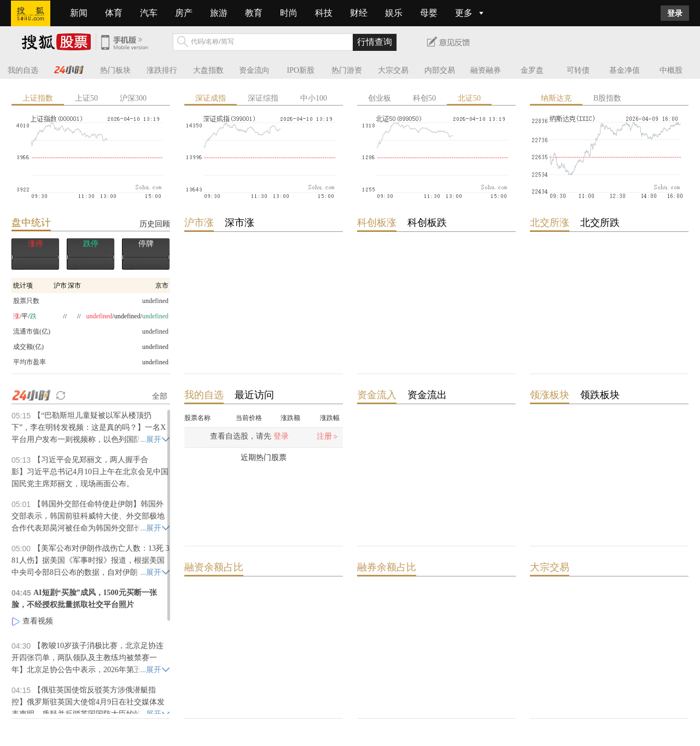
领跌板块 (600, 395)
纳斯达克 (556, 98)
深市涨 (240, 223)
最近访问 (254, 395)
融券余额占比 (387, 567)
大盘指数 (208, 70)
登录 (675, 13)
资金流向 (254, 70)
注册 (324, 436)
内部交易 (440, 70)
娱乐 (394, 13)
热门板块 (115, 70)
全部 (160, 396)
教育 (254, 13)
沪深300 (133, 98)
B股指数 (607, 98)
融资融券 (486, 70)
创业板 (380, 98)
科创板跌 (427, 223)
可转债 (578, 70)
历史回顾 (155, 224)
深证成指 (211, 98)
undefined (155, 347)
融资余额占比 (214, 567)
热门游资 (347, 70)
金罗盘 (532, 70)
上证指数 (38, 98)
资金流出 (427, 395)
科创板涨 (377, 223)
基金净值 (625, 70)
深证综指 (263, 98)
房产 (184, 13)
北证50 (469, 98)
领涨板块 (550, 395)
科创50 (424, 98)
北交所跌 (600, 223)
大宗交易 (393, 70)
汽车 (149, 13)
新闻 (79, 13)
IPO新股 (301, 70)
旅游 (219, 13)
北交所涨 (550, 223)
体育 (114, 13)
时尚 (289, 13)
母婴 (429, 13)
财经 (359, 13)
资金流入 (377, 395)
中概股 (671, 70)
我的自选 (23, 70)
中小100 (314, 98)
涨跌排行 (162, 70)
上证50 (86, 98)
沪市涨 (199, 223)
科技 (324, 13)
